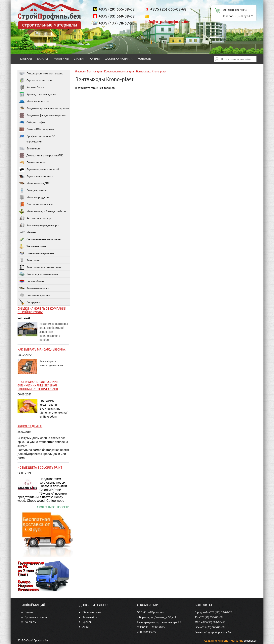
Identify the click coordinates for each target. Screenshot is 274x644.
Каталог (43, 59)
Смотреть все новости (53, 507)
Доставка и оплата (119, 59)
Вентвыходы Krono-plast (151, 71)
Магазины (61, 59)
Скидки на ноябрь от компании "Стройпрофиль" (42, 310)
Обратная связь (92, 612)
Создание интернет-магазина (224, 641)
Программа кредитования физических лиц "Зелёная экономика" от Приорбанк (38, 385)
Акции (86, 627)
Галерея (94, 59)
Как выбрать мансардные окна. (42, 349)
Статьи (79, 59)
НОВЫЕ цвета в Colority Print (40, 467)
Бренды (87, 622)
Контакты (145, 59)
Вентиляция (94, 71)
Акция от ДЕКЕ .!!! (30, 426)
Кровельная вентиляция (119, 71)
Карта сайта (90, 617)
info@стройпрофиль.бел (168, 22)
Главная (26, 59)
